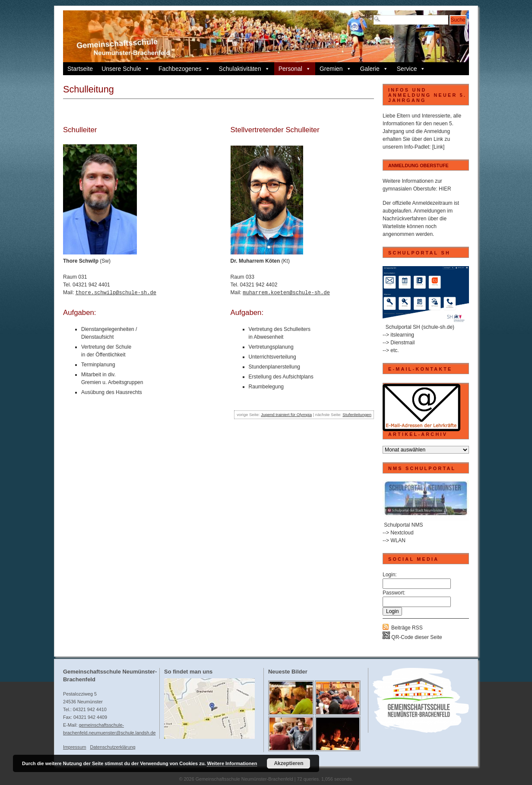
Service (411, 69)
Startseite (80, 69)
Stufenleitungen (357, 414)
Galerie (374, 69)
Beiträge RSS (407, 628)
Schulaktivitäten (244, 69)
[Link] (439, 147)
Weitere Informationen (232, 763)
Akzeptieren (288, 763)
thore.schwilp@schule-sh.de (116, 292)
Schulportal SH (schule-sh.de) (420, 327)
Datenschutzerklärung (112, 747)
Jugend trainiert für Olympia (286, 414)
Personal (295, 69)
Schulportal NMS (403, 525)
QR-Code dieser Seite (412, 637)
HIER (445, 189)
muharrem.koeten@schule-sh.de (286, 292)
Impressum (74, 747)
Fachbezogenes (184, 69)
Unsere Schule (126, 69)
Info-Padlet (417, 147)
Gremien (336, 69)
